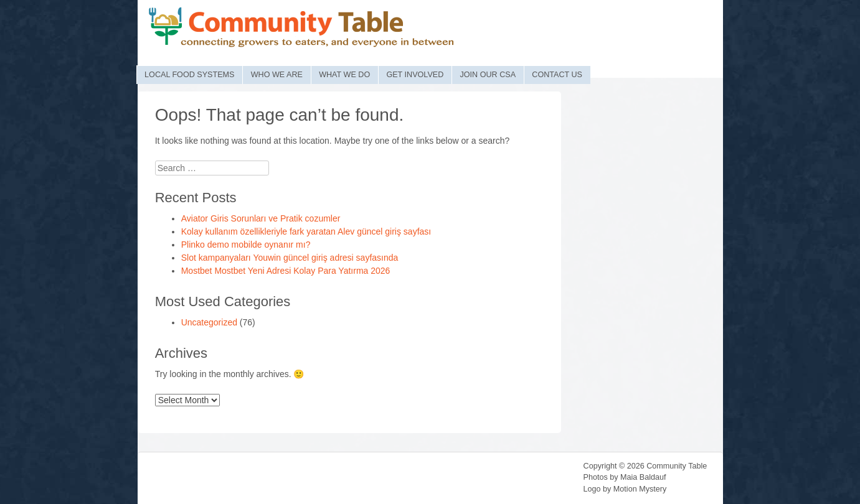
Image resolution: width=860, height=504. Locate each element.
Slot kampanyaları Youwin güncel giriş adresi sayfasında (290, 258)
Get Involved (415, 75)
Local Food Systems (189, 75)
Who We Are (277, 75)
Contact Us (557, 75)
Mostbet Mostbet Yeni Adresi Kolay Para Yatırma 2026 (286, 271)
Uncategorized (209, 322)
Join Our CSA (488, 75)
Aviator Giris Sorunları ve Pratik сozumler (261, 218)
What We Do (344, 75)
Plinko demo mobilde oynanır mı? (246, 245)
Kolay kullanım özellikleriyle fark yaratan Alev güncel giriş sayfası (306, 231)
